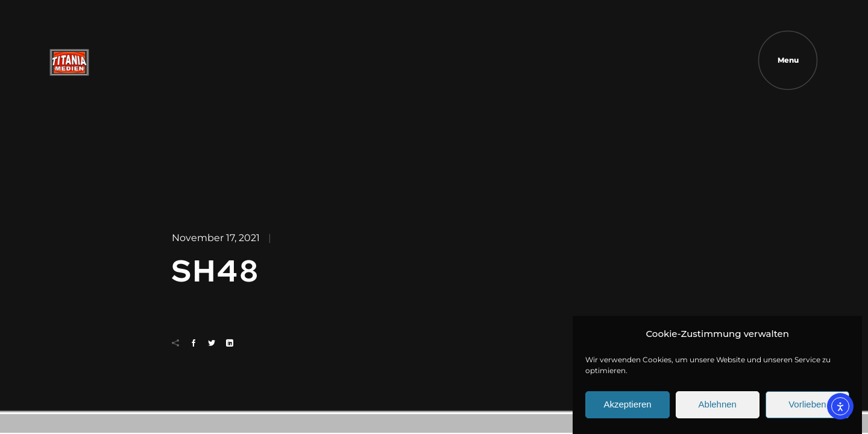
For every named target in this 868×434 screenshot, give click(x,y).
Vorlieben (807, 409)
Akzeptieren (627, 409)
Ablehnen (718, 409)
